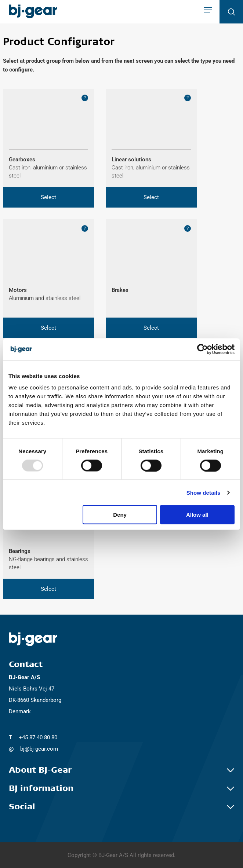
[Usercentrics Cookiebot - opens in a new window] (202, 349)
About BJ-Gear (121, 770)
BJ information (121, 788)
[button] (48, 197)
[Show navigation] (208, 11)
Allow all (197, 515)
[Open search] (231, 12)
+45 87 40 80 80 (38, 737)
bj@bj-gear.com (39, 749)
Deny (120, 515)
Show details (204, 492)
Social (121, 807)
